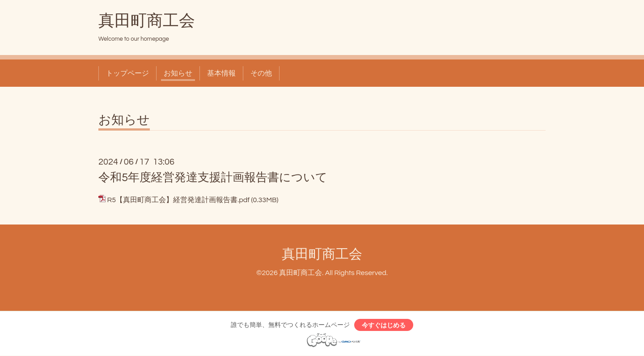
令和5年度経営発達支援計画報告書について (213, 178)
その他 (261, 73)
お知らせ (178, 73)
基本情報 (221, 73)
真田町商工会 (147, 21)
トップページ (127, 73)
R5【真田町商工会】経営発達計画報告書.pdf (178, 200)
